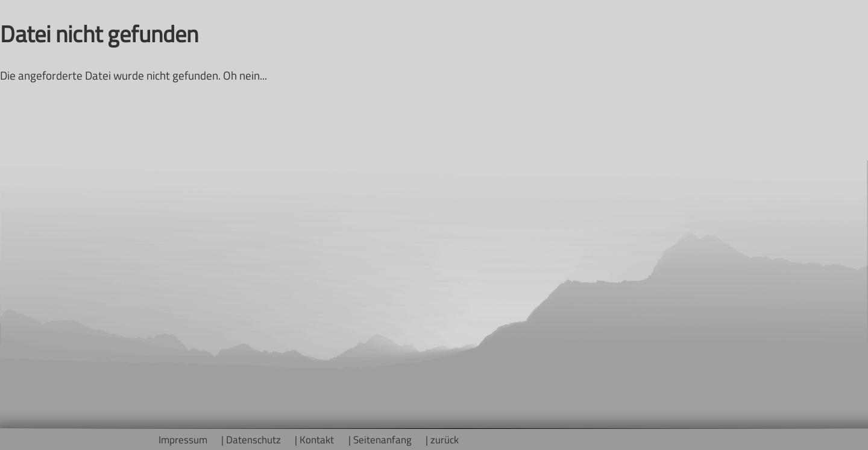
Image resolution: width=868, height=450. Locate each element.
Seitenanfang (382, 439)
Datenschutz (253, 439)
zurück (445, 439)
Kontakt (317, 439)
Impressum (183, 439)
